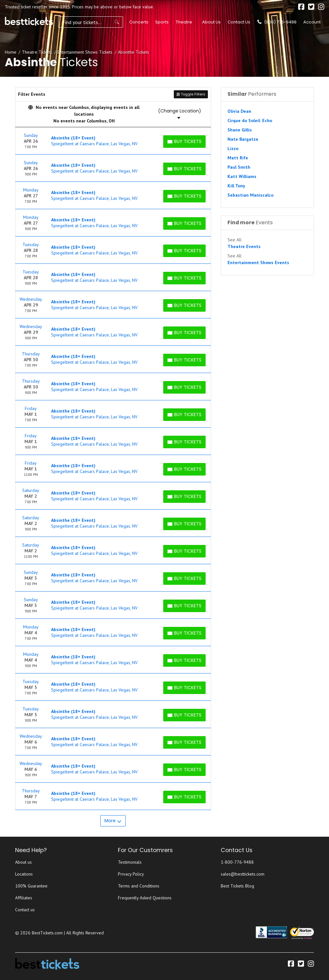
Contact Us (239, 22)
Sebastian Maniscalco (250, 195)
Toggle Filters (191, 94)
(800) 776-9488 (277, 22)
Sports (161, 22)
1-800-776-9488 (237, 862)
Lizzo (233, 148)
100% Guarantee (31, 886)
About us (23, 862)
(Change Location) (180, 114)
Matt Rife (238, 158)
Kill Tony (236, 186)
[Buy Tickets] (184, 142)
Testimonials (130, 862)
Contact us (25, 910)
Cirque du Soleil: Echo (250, 120)
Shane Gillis (240, 130)
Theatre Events (244, 246)
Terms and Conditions (139, 886)
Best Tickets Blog (237, 886)
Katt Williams (242, 176)
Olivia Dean (239, 111)
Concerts (138, 22)
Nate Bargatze (243, 139)
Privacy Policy (131, 874)
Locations (24, 874)
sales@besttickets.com (243, 874)
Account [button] (312, 22)
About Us (211, 22)
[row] (113, 141)
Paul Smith (239, 167)
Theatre (183, 22)
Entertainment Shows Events (258, 263)
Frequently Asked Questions (145, 898)
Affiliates (24, 898)
